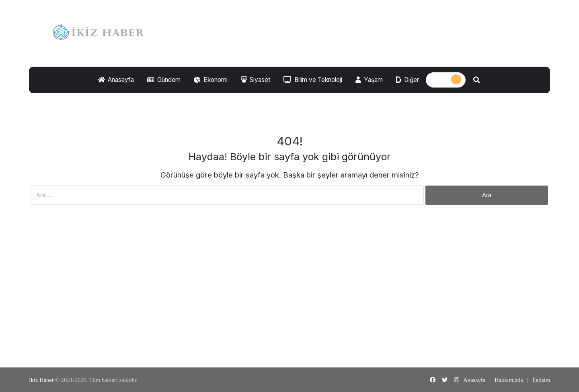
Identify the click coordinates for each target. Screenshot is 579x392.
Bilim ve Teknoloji (313, 80)
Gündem (164, 80)
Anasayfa (116, 80)
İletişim (541, 380)
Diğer (408, 80)
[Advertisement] (289, 301)
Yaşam (369, 80)
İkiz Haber (41, 380)
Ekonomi (211, 80)
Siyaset (256, 80)
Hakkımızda (509, 380)
